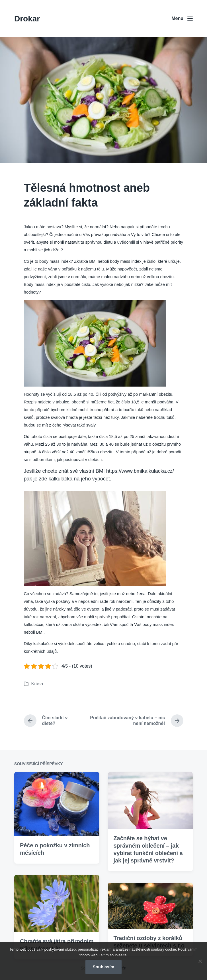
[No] (200, 961)
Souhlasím (104, 967)
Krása (37, 684)
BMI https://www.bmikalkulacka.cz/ (135, 471)
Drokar (27, 19)
